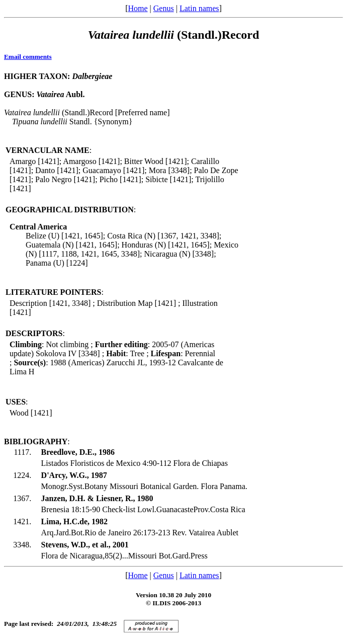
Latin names (199, 8)
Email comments (28, 57)
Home (138, 8)
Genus (164, 8)
